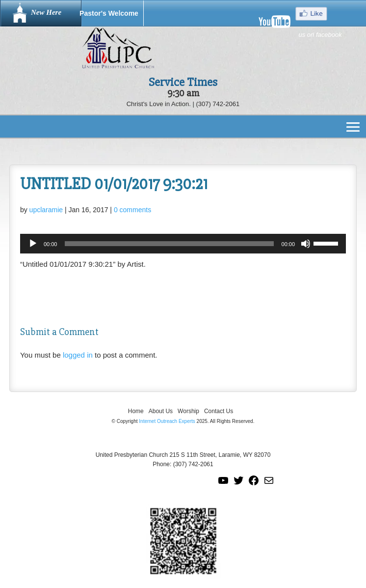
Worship (188, 411)
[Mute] (306, 244)
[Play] (33, 244)
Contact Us (219, 411)
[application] (183, 244)
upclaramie (46, 210)
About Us (161, 411)
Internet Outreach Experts (167, 421)
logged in (78, 355)
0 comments (132, 210)
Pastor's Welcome (109, 13)
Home (136, 411)
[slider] (169, 244)
